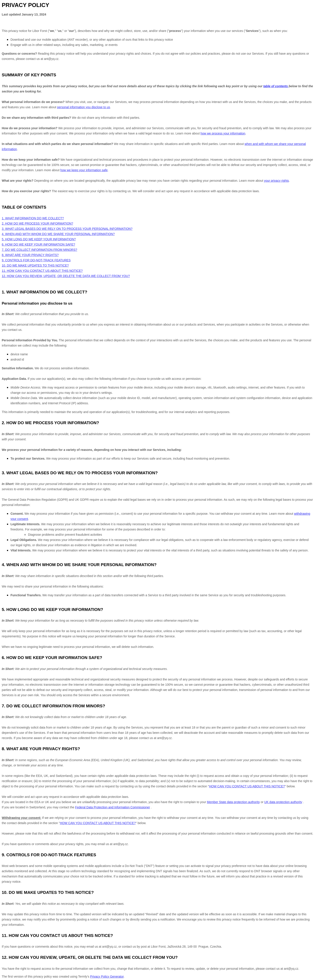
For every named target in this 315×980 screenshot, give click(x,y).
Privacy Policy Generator (107, 977)
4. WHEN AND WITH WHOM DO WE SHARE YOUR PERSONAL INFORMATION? (58, 234)
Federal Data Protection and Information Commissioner (112, 807)
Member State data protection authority (233, 802)
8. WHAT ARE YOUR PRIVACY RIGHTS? (30, 255)
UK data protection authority (283, 802)
